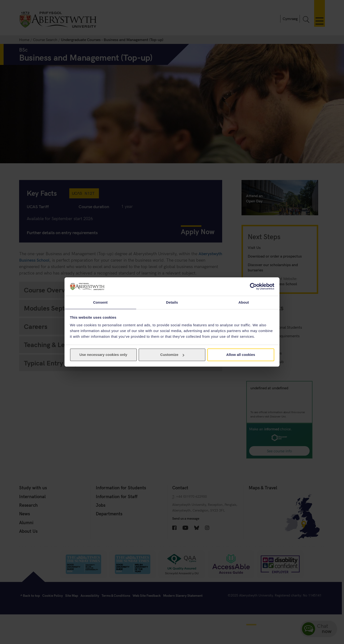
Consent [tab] (100, 302)
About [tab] (244, 302)
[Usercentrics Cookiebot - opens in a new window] (253, 286)
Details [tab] (172, 302)
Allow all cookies (241, 355)
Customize (172, 355)
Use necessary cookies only (103, 355)
